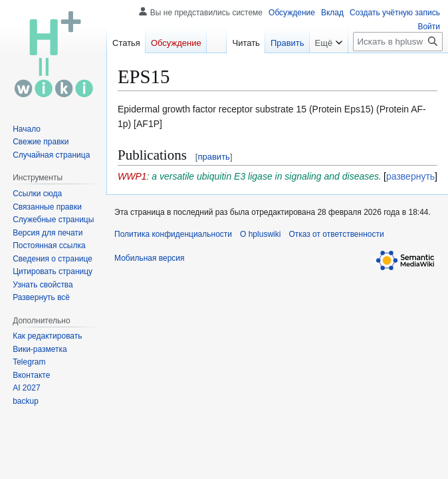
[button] (41, 297)
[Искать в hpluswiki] (398, 42)
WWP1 (132, 176)
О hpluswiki (260, 234)
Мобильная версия (150, 258)
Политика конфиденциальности (173, 234)
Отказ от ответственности (336, 234)
